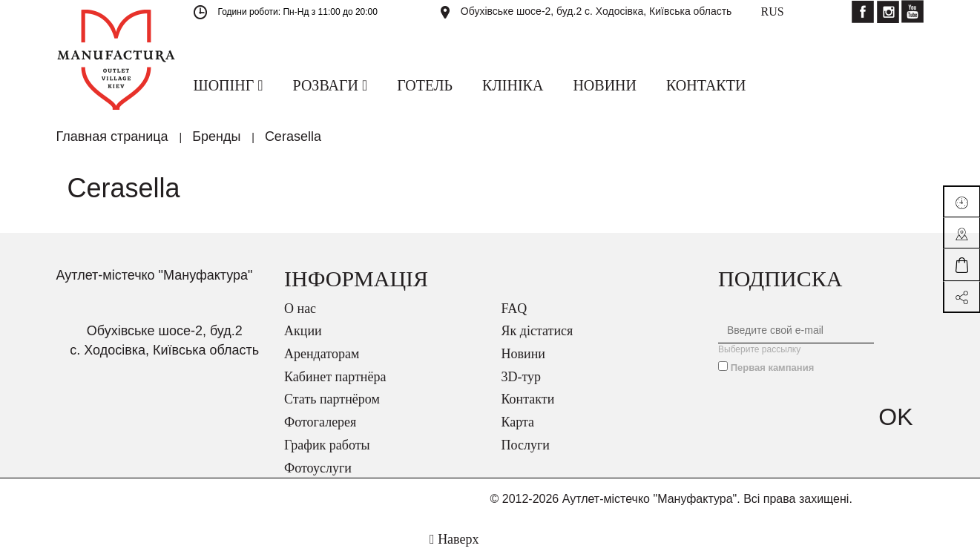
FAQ (514, 309)
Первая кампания (773, 368)
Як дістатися (537, 331)
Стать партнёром (332, 399)
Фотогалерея (320, 422)
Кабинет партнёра (335, 377)
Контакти (528, 399)
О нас (300, 309)
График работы (327, 445)
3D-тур (522, 377)
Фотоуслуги (318, 468)
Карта (518, 422)
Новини (523, 354)
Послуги (526, 445)
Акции (303, 331)
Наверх (454, 539)
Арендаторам (322, 354)
